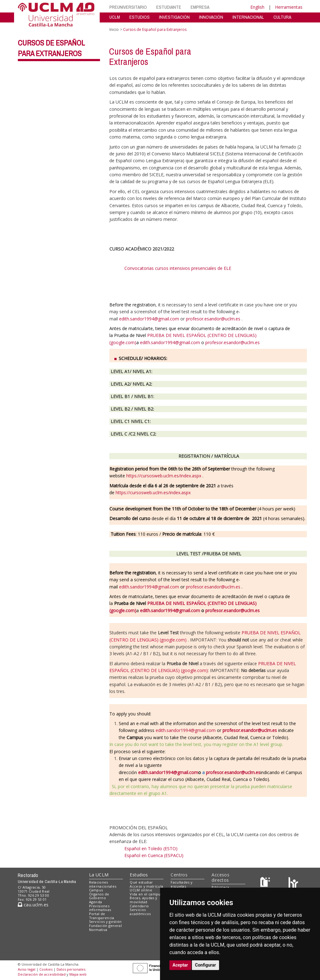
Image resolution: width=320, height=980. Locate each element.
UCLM (115, 17)
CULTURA (282, 17)
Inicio (114, 29)
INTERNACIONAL (248, 17)
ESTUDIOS (140, 17)
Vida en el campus (146, 894)
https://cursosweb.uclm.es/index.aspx (164, 476)
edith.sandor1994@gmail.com (149, 319)
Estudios (139, 875)
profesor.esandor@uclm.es (213, 319)
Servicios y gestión (105, 921)
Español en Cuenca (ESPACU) (154, 855)
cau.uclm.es (33, 905)
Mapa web (78, 974)
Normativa (98, 930)
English (257, 7)
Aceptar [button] (180, 965)
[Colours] (293, 883)
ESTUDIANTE (169, 7)
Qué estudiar (141, 882)
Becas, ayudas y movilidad (143, 900)
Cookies (46, 969)
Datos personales (71, 969)
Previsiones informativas (100, 908)
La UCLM (99, 875)
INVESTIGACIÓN (174, 17)
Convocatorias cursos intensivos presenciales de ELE (179, 268)
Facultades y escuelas (182, 884)
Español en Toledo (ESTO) (151, 848)
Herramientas (289, 7)
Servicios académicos (140, 912)
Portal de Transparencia (102, 916)
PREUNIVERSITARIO (128, 7)
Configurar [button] (205, 965)
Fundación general (106, 926)
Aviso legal (27, 969)
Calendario (139, 906)
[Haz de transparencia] (266, 883)
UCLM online (141, 890)
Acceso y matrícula (146, 886)
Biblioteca (220, 887)
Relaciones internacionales (103, 884)
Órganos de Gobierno (99, 896)
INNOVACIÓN (211, 17)
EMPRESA (200, 7)
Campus (96, 890)
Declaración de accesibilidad (42, 974)
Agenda (96, 902)
